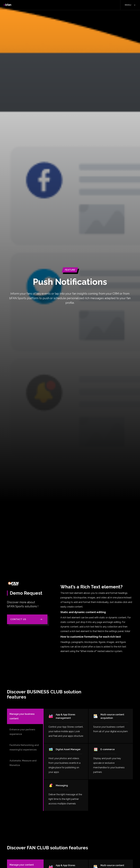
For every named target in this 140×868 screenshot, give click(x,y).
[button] (130, 5)
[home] (7, 5)
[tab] (25, 716)
